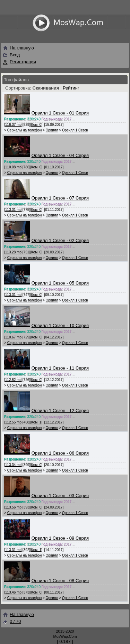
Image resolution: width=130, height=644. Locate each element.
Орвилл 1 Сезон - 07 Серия (60, 198)
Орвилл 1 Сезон (75, 130)
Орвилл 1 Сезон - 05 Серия (60, 283)
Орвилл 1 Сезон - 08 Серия (60, 581)
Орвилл (52, 130)
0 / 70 (12, 621)
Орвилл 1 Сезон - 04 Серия (60, 155)
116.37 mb (13, 125)
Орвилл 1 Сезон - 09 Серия (60, 538)
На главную (18, 48)
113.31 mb (13, 210)
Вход (15, 55)
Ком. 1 (36, 422)
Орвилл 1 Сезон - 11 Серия (60, 368)
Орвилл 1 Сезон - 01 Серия (60, 113)
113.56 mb (13, 507)
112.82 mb (13, 380)
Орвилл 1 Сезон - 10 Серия (60, 325)
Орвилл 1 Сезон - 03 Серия (60, 496)
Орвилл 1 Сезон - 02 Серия (60, 240)
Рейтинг (71, 88)
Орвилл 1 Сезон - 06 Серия (60, 453)
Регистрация (23, 62)
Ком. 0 (36, 125)
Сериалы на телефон (25, 130)
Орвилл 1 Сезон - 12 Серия (60, 410)
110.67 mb (13, 337)
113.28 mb (13, 252)
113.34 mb (13, 465)
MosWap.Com (65, 636)
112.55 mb (13, 422)
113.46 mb (13, 592)
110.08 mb (13, 167)
